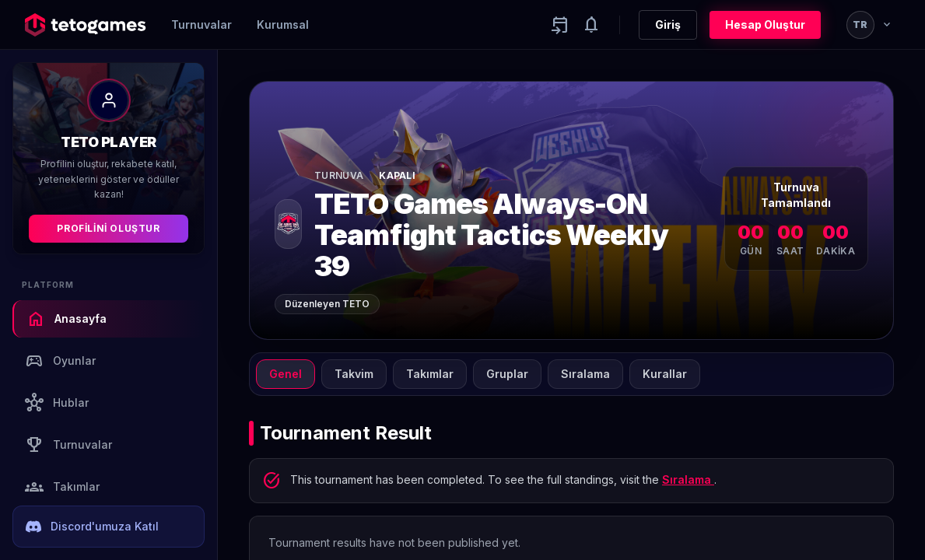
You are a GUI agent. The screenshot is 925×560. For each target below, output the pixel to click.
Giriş (668, 24)
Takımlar (62, 487)
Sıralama (585, 374)
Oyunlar (60, 361)
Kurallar (665, 374)
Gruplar (507, 374)
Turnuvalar (201, 24)
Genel (286, 374)
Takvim (354, 374)
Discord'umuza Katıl (92, 527)
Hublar (57, 403)
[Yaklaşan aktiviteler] (560, 25)
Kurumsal (283, 24)
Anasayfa (67, 319)
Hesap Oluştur (765, 24)
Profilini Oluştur (108, 228)
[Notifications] (591, 25)
